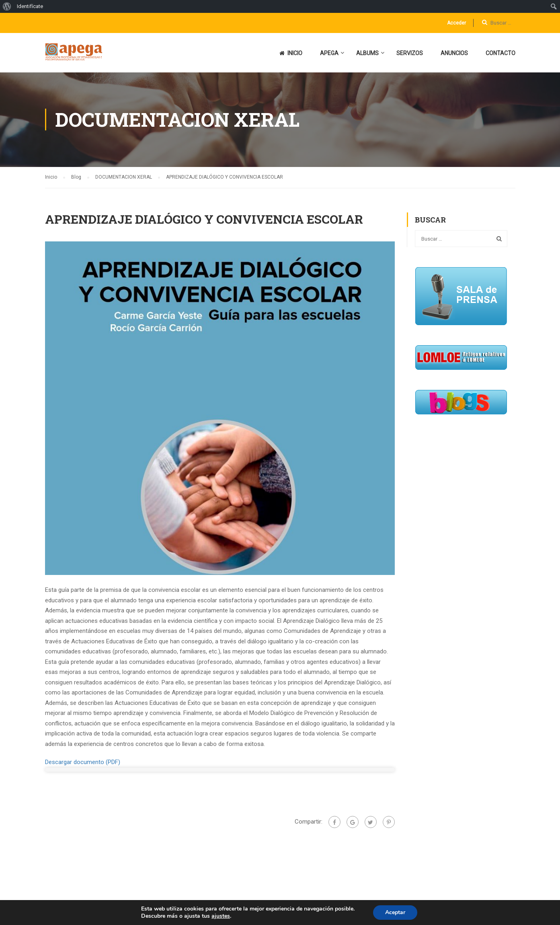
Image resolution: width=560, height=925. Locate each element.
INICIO (291, 53)
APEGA (329, 53)
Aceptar (395, 912)
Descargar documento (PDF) (83, 762)
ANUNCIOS (454, 53)
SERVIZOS (410, 53)
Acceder (456, 23)
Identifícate (30, 6)
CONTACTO (501, 53)
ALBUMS (367, 53)
